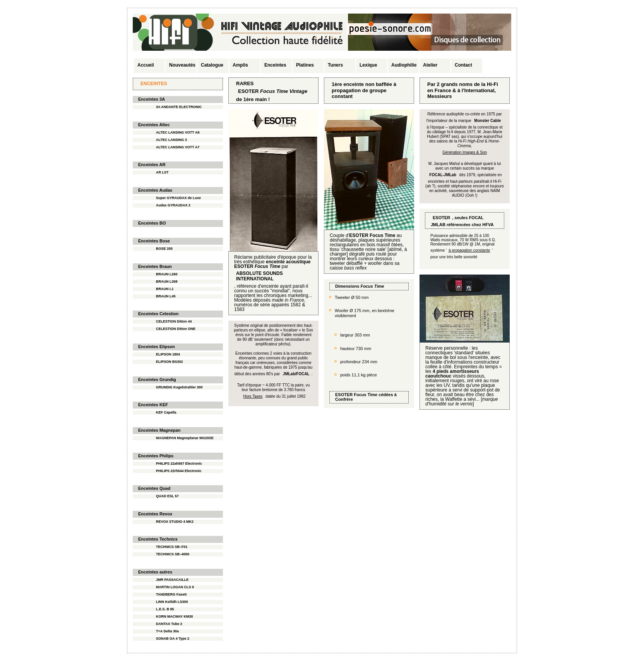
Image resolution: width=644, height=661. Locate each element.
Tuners (335, 65)
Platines (305, 65)
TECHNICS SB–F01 (172, 547)
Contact (463, 65)
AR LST (162, 172)
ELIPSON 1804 (168, 354)
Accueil (146, 65)
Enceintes (275, 65)
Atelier (430, 65)
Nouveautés (182, 65)
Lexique (368, 65)
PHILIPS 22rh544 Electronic (179, 471)
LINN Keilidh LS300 (172, 602)
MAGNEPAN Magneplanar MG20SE (185, 438)
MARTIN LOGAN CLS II (175, 587)
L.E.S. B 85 (165, 609)
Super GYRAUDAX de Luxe (178, 198)
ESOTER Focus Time (356, 395)
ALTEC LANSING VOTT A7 (178, 147)
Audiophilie (404, 65)
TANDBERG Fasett (171, 594)
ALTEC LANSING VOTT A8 (178, 132)
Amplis (240, 65)
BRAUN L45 (166, 296)
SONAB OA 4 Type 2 (173, 639)
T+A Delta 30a (167, 631)
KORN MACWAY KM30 (175, 616)
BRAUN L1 (165, 289)
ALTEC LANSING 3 (171, 140)
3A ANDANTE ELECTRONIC (179, 107)
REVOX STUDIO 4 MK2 (175, 522)
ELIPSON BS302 (170, 362)
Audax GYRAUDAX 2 (173, 205)
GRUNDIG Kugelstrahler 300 (179, 387)
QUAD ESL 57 (167, 496)
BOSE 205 (164, 249)
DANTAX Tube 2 (169, 624)
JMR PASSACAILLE (172, 580)
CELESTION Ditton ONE (176, 329)
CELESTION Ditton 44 (174, 321)
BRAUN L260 (167, 274)
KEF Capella (166, 412)
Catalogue (212, 65)
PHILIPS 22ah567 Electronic (179, 464)
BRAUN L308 (167, 282)
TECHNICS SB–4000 (173, 554)
